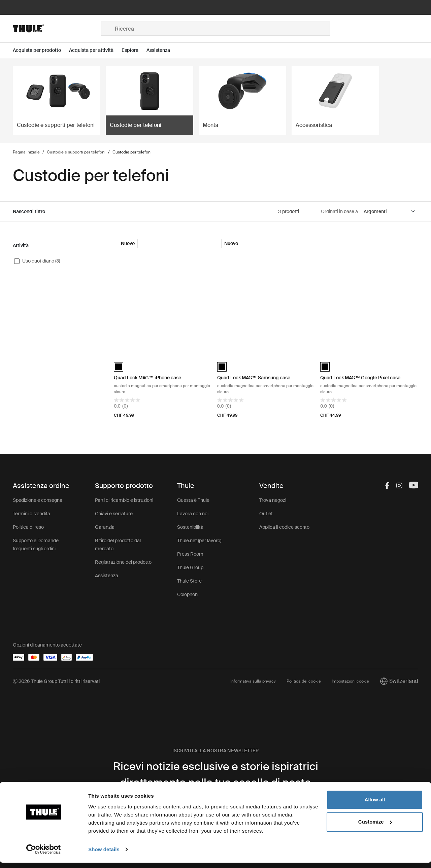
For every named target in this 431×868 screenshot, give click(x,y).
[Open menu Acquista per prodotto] (41, 50)
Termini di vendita (31, 514)
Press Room (190, 554)
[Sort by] (390, 212)
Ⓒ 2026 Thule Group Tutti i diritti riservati (56, 681)
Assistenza (107, 576)
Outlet (266, 514)
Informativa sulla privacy (253, 681)
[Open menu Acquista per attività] (95, 50)
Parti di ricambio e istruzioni (124, 500)
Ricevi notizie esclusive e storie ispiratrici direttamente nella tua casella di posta (216, 774)
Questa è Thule (193, 500)
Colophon (187, 594)
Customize (375, 827)
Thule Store (189, 581)
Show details (104, 855)
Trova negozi (273, 500)
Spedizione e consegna (38, 500)
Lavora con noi (193, 514)
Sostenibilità (190, 527)
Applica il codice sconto (284, 527)
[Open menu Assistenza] (162, 50)
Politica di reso (28, 527)
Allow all (375, 805)
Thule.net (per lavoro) (199, 541)
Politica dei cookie (304, 681)
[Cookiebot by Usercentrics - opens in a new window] (44, 855)
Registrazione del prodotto (123, 562)
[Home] (57, 29)
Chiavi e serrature (114, 514)
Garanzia (105, 527)
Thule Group (190, 567)
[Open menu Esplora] (134, 50)
